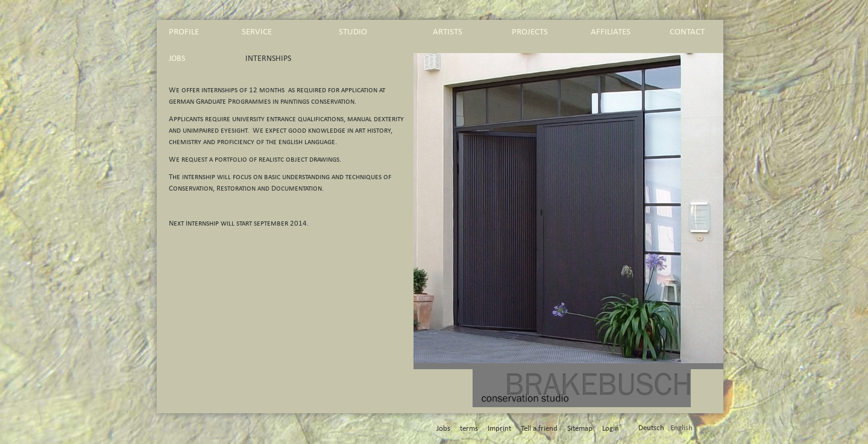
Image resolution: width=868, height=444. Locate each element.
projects (530, 32)
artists (448, 32)
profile (184, 32)
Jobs (177, 59)
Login (611, 429)
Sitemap (580, 429)
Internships (268, 59)
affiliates (611, 32)
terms (469, 429)
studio (353, 32)
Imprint (499, 429)
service (257, 32)
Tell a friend (539, 429)
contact (687, 32)
